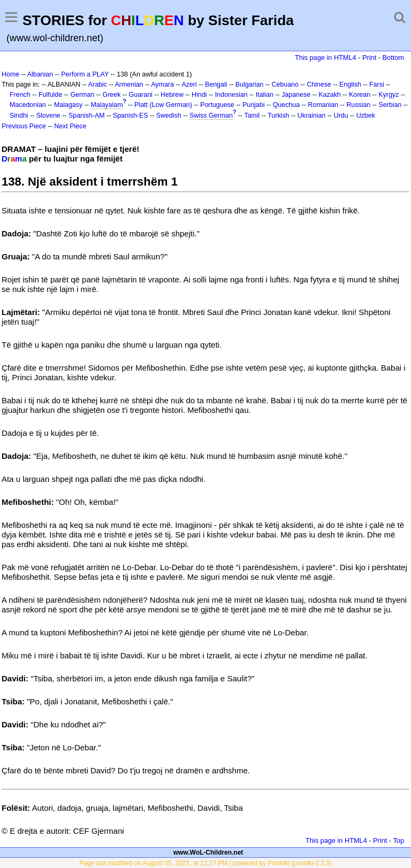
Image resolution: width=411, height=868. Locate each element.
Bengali (216, 85)
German (82, 95)
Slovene (48, 116)
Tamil (252, 116)
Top (398, 840)
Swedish (169, 116)
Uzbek (366, 116)
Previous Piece (24, 126)
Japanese (296, 95)
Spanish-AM (87, 116)
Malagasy (68, 105)
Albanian (40, 74)
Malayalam (106, 105)
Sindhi (19, 116)
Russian (358, 105)
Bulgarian (250, 85)
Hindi (199, 95)
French (20, 95)
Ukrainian (312, 116)
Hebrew (172, 95)
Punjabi (254, 105)
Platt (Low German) (163, 105)
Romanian (323, 105)
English (350, 85)
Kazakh (330, 95)
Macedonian (28, 105)
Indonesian (231, 95)
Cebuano (285, 85)
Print (369, 57)
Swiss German (211, 116)
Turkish (278, 116)
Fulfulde (50, 95)
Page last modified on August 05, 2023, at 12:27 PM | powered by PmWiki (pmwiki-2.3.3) (205, 863)
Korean (360, 95)
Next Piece (70, 126)
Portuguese (217, 105)
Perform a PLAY (85, 74)
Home (10, 74)
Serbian (390, 105)
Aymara (162, 85)
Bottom (393, 57)
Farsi (377, 85)
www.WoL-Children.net (208, 852)
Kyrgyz (389, 95)
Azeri (189, 85)
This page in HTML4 (326, 57)
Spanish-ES (131, 116)
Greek (112, 95)
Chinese (319, 85)
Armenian (129, 85)
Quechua (286, 105)
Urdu (341, 116)
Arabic (98, 85)
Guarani (141, 95)
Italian (265, 95)
